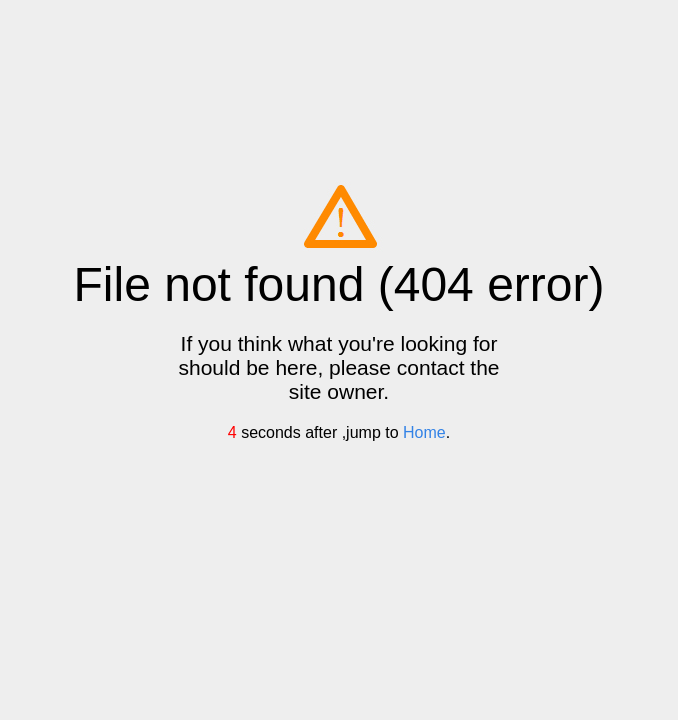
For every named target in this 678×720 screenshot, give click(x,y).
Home (424, 432)
